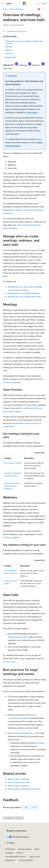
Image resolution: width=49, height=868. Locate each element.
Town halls (9, 53)
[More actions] (44, 9)
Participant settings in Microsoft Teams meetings (13, 486)
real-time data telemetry (22, 733)
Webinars (9, 50)
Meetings (9, 47)
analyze (41, 743)
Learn (5, 9)
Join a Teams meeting (12, 463)
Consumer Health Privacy (15, 857)
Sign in (44, 3)
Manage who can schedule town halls (24, 296)
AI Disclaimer (10, 849)
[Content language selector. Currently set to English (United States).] (17, 831)
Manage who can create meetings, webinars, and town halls (24, 42)
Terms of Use (35, 857)
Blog (36, 849)
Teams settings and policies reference (24, 789)
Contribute (9, 853)
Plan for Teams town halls (19, 782)
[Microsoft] (24, 3)
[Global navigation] (3, 3)
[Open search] (38, 3)
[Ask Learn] (39, 9)
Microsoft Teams (16, 9)
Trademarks (9, 860)
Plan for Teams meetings (19, 779)
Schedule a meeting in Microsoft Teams (13, 474)
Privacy (19, 853)
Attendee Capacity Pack (18, 637)
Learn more (32, 112)
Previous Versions (25, 849)
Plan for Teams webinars (18, 786)
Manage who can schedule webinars (24, 293)
